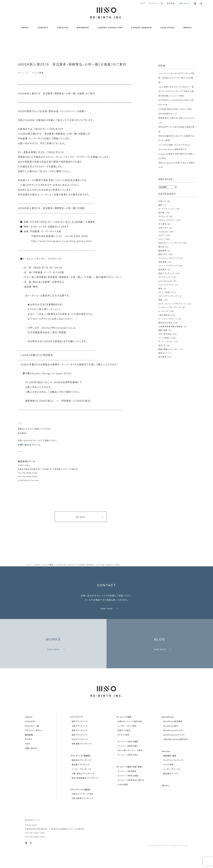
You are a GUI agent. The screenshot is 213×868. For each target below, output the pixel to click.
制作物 (161, 213)
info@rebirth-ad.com (28, 480)
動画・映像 (163, 330)
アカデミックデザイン (167, 220)
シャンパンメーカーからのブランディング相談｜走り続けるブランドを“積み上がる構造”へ (176, 78)
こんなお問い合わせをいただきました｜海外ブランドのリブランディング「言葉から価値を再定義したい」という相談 (176, 91)
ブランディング (164, 277)
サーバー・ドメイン (166, 342)
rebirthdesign (165, 281)
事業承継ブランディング (82, 761)
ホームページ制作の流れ (128, 772)
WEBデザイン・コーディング (170, 243)
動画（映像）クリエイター (169, 349)
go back (90, 517)
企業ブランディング (80, 743)
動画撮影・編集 (170, 773)
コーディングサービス (172, 786)
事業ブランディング (80, 747)
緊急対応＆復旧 (165, 323)
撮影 (160, 205)
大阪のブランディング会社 (83, 811)
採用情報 (171, 3)
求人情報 (162, 224)
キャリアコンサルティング (169, 258)
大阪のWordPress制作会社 (176, 756)
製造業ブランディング (81, 781)
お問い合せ (163, 228)
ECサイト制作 (123, 752)
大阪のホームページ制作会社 (130, 738)
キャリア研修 (168, 781)
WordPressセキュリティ (174, 747)
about (29, 734)
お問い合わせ (184, 3)
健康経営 (162, 251)
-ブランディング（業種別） (80, 773)
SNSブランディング (80, 756)
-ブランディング (76, 734)
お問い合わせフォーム (29, 445)
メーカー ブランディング (82, 786)
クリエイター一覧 (156, 3)
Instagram (164, 231)
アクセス (28, 756)
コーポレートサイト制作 (127, 743)
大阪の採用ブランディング (83, 815)
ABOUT (25, 28)
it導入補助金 (164, 315)
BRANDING (83, 28)
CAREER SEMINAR (142, 28)
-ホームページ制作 (123, 734)
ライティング (163, 216)
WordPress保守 (171, 743)
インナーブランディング (168, 266)
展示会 (161, 247)
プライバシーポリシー (34, 747)
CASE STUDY (168, 28)
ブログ (142, 3)
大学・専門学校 (165, 334)
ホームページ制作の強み (128, 763)
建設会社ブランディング (82, 777)
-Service (166, 768)
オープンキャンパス (166, 209)
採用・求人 (163, 254)
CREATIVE (63, 28)
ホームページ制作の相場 (128, 793)
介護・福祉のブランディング (83, 790)
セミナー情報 (164, 292)
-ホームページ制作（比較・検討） (129, 784)
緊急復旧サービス (171, 790)
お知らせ (162, 201)
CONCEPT (43, 28)
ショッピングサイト (166, 285)
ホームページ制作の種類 (128, 758)
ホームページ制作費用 (127, 788)
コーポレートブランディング (170, 307)
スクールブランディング (168, 296)
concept (30, 738)
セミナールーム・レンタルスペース (172, 304)
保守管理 (162, 357)
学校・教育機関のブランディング (85, 795)
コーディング (164, 311)
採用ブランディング (167, 273)
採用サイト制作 (124, 747)
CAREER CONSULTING (110, 28)
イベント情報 (38, 73)
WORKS (188, 28)
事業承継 (162, 262)
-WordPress (167, 734)
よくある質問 (123, 802)
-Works (165, 802)
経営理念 (162, 269)
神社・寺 (162, 345)
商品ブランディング (80, 752)
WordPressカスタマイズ (174, 752)
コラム (161, 239)
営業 (160, 300)
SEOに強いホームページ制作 (130, 767)
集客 (160, 288)
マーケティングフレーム (168, 319)
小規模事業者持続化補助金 (171, 326)
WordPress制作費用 (173, 738)
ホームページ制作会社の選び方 (131, 797)
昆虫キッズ (163, 353)
